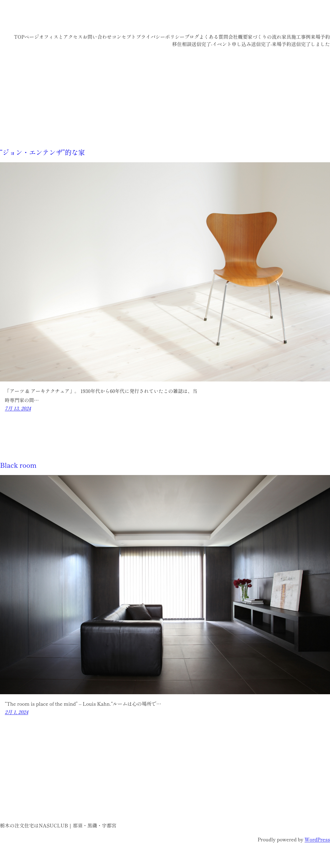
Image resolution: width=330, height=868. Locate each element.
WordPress (317, 839)
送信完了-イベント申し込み (221, 44)
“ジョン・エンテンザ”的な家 (42, 152)
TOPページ (27, 37)
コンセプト (124, 37)
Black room (18, 465)
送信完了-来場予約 (271, 44)
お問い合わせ (97, 37)
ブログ (192, 37)
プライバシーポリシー (160, 37)
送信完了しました (311, 44)
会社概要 (238, 37)
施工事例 (301, 37)
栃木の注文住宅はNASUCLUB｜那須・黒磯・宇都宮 (106, 18)
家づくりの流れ (265, 37)
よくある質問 (214, 37)
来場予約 (320, 37)
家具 (286, 37)
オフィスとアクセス (61, 37)
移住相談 (182, 44)
